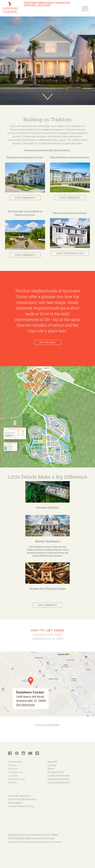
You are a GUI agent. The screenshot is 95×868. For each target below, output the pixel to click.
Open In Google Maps (48, 725)
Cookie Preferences (59, 776)
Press (51, 769)
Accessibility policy (59, 782)
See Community (48, 605)
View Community (25, 198)
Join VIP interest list (70, 253)
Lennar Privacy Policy (21, 806)
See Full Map (48, 342)
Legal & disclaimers (59, 779)
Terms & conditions (19, 796)
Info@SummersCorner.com (39, 838)
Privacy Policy (56, 772)
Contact (52, 765)
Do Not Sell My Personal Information (22, 801)
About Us (52, 762)
